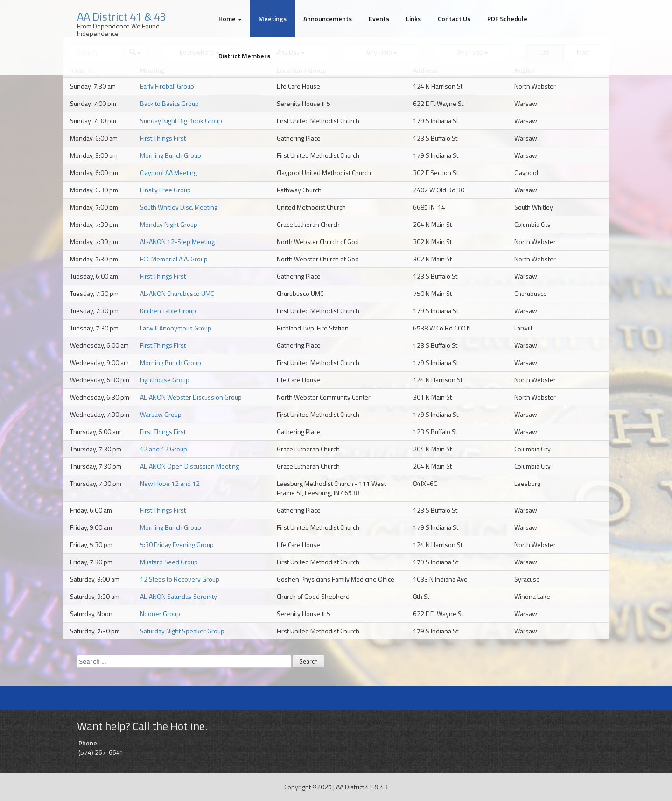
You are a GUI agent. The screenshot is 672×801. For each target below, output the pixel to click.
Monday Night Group (169, 224)
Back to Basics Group (169, 103)
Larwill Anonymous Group (176, 328)
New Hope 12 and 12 (170, 483)
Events (379, 18)
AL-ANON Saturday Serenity (178, 596)
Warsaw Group (161, 414)
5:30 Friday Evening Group (177, 545)
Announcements (328, 18)
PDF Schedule (507, 18)
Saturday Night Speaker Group (182, 631)
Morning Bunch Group (171, 155)
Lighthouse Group (165, 380)
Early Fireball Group (167, 86)
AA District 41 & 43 (122, 16)
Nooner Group (160, 614)
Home (230, 18)
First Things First (163, 138)
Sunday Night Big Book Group (181, 121)
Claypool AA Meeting (168, 172)
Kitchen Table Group (168, 311)
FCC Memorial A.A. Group (174, 259)
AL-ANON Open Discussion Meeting (189, 466)
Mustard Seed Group (169, 562)
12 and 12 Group (164, 449)
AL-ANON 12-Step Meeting (177, 242)
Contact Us (454, 18)
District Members (244, 56)
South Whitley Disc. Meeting (179, 207)
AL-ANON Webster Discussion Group (191, 397)
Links (413, 18)
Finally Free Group (165, 190)
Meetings (273, 18)
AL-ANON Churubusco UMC (177, 293)
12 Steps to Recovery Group (180, 579)
